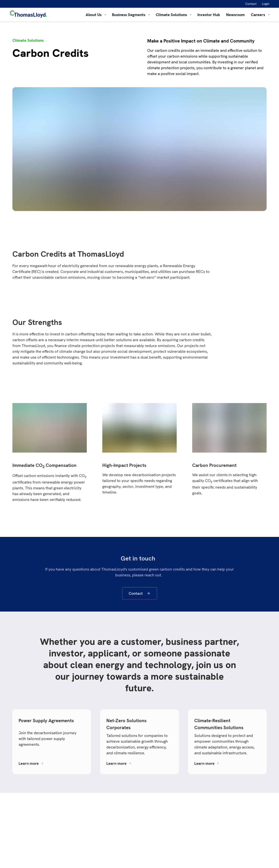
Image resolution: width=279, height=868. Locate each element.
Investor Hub (209, 15)
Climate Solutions (174, 15)
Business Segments (131, 15)
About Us (96, 15)
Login (266, 4)
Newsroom (235, 15)
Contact (251, 4)
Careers (260, 15)
